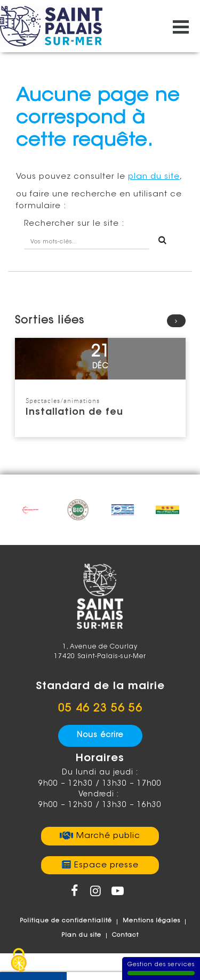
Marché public (108, 836)
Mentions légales (151, 921)
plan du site (154, 177)
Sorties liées (100, 321)
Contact (125, 935)
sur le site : (74, 224)
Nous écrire (100, 736)
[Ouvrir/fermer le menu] (181, 26)
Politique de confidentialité (66, 921)
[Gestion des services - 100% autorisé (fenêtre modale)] (19, 961)
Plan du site (81, 935)
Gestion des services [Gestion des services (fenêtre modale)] (161, 969)
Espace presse (106, 866)
